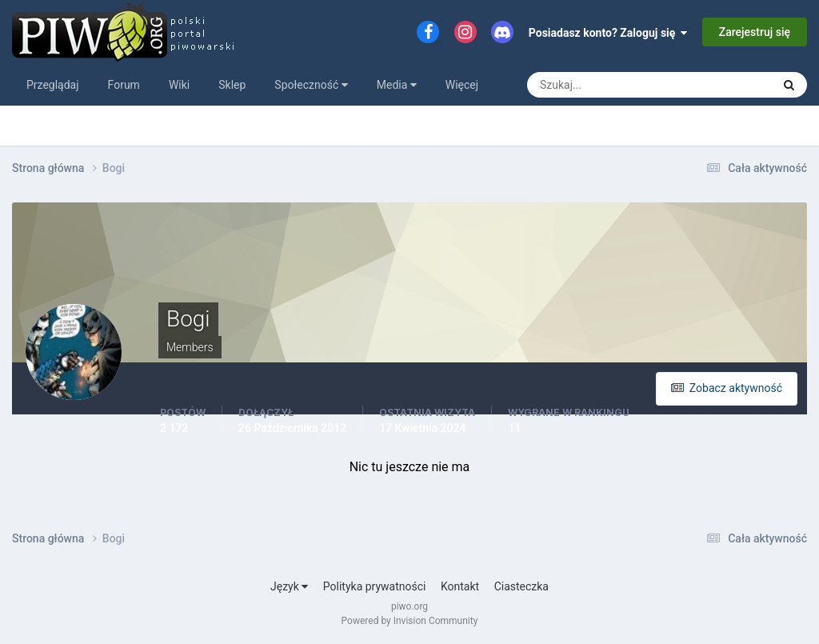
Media (397, 85)
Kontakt (460, 586)
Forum (124, 85)
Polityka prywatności (375, 586)
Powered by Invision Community (410, 621)
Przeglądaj (53, 85)
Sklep (232, 85)
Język (289, 586)
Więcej (462, 85)
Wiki (179, 85)
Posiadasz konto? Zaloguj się (608, 33)
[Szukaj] (590, 85)
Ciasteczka (521, 586)
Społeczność (311, 85)
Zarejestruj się (755, 32)
